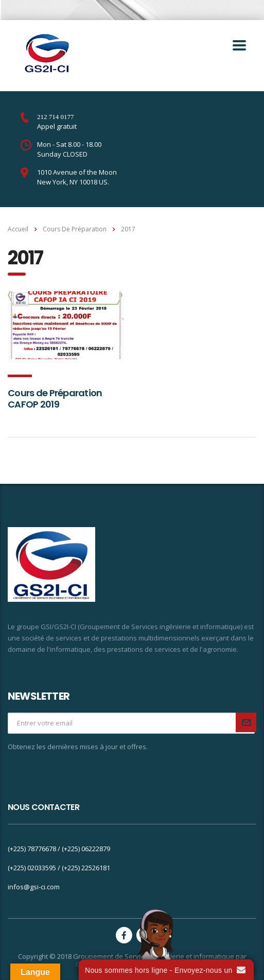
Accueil (18, 229)
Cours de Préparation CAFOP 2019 (55, 399)
